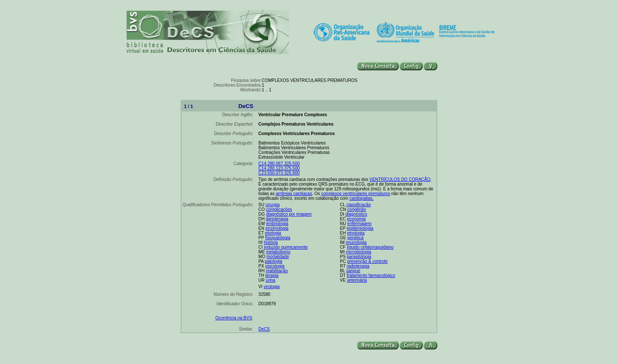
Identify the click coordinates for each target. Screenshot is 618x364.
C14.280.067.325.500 (279, 164)
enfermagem (359, 224)
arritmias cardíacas (294, 194)
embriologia (277, 224)
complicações (279, 209)
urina (270, 280)
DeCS (264, 329)
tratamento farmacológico (371, 275)
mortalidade (278, 257)
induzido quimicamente (286, 247)
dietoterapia (277, 219)
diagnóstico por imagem (289, 214)
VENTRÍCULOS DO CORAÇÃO (400, 179)
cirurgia (273, 205)
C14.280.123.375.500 (279, 168)
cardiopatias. (362, 198)
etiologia (273, 233)
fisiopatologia (278, 238)
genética (355, 238)
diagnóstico (356, 214)
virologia (271, 287)
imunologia (356, 242)
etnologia (356, 233)
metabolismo (278, 252)
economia (356, 219)
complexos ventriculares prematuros (356, 194)
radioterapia (358, 266)
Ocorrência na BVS (234, 318)
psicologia (275, 266)
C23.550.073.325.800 (279, 173)
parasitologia (359, 257)
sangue (353, 271)
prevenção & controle (368, 261)
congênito (356, 209)
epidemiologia (360, 228)
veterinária (357, 280)
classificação (359, 205)
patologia (274, 261)
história (271, 242)
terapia (272, 275)
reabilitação (277, 271)
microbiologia (359, 252)
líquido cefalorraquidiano (370, 247)
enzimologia (277, 228)
